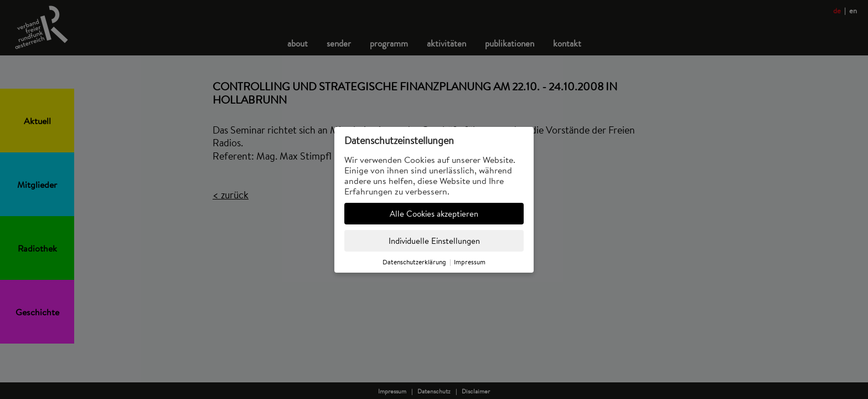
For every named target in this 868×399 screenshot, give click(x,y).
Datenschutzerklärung (414, 262)
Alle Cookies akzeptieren (434, 214)
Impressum (470, 262)
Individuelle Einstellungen (434, 241)
